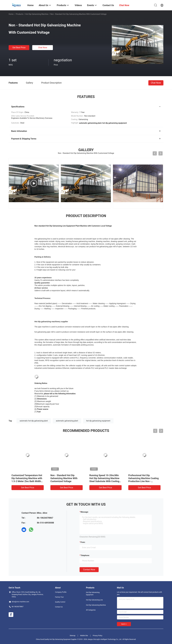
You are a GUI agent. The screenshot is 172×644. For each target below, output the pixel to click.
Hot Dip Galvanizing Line (94, 600)
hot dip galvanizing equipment (98, 421)
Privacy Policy (97, 636)
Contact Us (59, 607)
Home (11, 14)
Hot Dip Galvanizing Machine (37, 14)
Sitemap (73, 636)
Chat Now (43, 48)
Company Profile (61, 592)
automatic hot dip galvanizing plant (34, 421)
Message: (85, 512)
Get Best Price (19, 48)
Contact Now (89, 570)
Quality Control (60, 602)
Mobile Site (84, 636)
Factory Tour (59, 597)
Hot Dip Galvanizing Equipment (93, 594)
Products (20, 14)
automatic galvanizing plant (67, 421)
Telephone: (85, 555)
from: (83, 542)
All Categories (91, 610)
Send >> (124, 624)
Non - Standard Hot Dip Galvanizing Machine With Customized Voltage (64, 478)
